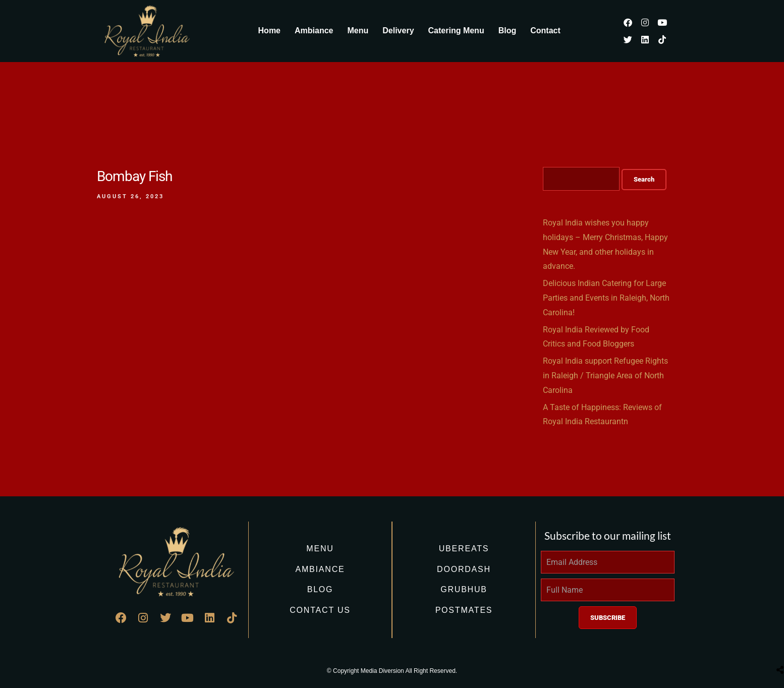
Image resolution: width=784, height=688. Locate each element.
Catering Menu (456, 31)
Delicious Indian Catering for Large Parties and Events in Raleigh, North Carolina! (606, 298)
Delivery (398, 31)
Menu (358, 31)
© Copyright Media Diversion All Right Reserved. (392, 671)
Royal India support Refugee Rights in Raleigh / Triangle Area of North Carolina (605, 376)
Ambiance (314, 31)
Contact (545, 31)
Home (269, 31)
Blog (508, 31)
